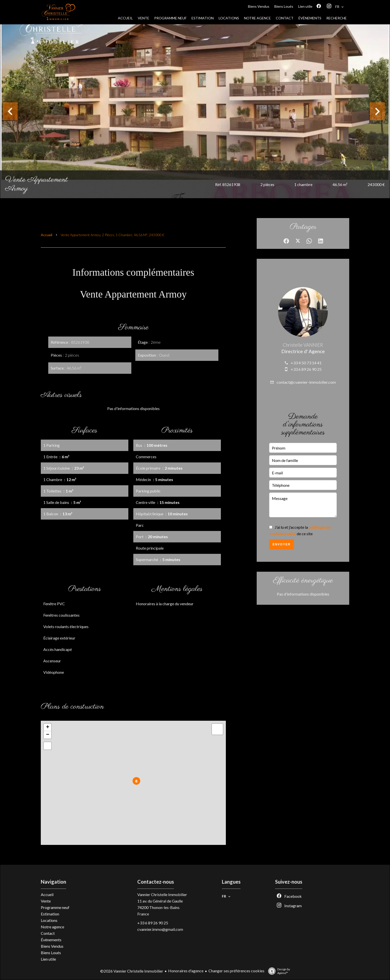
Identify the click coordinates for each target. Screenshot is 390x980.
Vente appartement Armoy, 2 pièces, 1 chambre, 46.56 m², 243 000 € (112, 235)
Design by (278, 971)
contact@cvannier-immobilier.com (306, 382)
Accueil (47, 235)
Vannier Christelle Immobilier (162, 894)
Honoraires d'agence (186, 971)
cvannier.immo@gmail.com (160, 929)
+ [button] (48, 727)
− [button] (48, 735)
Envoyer (282, 544)
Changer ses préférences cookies (236, 971)
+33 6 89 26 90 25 (306, 369)
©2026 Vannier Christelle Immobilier (132, 971)
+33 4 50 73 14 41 (306, 363)
